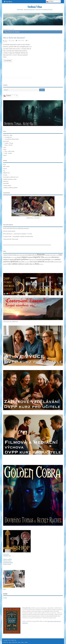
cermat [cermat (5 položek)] (14, 255)
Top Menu (8, 2)
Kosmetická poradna (8, 562)
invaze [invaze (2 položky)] (57, 255)
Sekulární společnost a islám (10, 179)
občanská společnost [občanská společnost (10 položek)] (21, 259)
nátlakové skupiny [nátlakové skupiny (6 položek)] (9, 259)
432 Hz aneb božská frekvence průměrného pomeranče (16, 228)
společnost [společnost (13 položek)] (14, 261)
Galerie (5, 155)
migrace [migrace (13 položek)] (25, 257)
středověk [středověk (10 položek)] (41, 262)
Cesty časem (6, 554)
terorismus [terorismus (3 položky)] (56, 262)
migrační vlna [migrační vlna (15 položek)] (39, 257)
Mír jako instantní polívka (9, 231)
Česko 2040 (6, 141)
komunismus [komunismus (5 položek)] (7, 257)
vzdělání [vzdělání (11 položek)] (14, 264)
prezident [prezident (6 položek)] (39, 259)
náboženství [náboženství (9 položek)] (55, 257)
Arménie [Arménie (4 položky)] (10, 255)
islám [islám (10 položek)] (60, 255)
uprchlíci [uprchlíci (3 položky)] (5, 264)
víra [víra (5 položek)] (34, 264)
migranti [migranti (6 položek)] (30, 257)
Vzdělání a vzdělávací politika (10, 188)
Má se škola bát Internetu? (14, 38)
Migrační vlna (6, 173)
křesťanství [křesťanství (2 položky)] (12, 257)
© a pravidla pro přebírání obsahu (12, 139)
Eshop (5, 149)
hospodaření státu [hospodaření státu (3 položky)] (49, 255)
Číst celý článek (8, 61)
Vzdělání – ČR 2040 (9, 143)
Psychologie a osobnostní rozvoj (11, 177)
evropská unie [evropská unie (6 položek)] (30, 255)
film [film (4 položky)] (36, 255)
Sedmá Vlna (35, 7)
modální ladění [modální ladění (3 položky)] (48, 257)
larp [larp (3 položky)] (16, 257)
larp (4, 171)
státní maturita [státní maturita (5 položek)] (33, 262)
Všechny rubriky (21, 41)
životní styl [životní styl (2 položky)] (41, 264)
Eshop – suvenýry (8, 153)
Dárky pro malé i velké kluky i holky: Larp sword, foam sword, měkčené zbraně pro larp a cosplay (26, 297)
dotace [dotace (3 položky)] (18, 255)
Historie (5, 169)
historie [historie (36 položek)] (41, 255)
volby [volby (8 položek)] (9, 264)
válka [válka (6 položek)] (31, 264)
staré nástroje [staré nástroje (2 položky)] (27, 262)
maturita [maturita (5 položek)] (19, 257)
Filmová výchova (7, 561)
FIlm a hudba (6, 166)
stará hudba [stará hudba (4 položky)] (21, 262)
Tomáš (6, 41)
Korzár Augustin (7, 564)
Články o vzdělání (7, 559)
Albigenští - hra (7, 556)
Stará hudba (6, 183)
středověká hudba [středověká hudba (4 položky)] (49, 262)
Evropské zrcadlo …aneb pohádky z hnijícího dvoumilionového (18, 236)
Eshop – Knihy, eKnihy (9, 151)
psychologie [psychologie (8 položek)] (46, 259)
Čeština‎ (7, 96)
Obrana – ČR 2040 (8, 145)
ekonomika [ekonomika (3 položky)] (22, 255)
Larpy (5, 147)
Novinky (5, 175)
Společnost (6, 181)
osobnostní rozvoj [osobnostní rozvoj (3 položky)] (33, 260)
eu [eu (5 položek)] (25, 255)
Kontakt (5, 598)
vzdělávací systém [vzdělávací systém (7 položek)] (23, 264)
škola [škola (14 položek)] (37, 264)
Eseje (4, 164)
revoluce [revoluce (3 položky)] (52, 260)
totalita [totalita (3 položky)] (60, 262)
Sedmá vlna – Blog (8, 135)
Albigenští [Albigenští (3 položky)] (5, 255)
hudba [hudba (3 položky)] (54, 255)
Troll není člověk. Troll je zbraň (11, 239)
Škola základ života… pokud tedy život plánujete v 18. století (17, 234)
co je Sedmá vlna (8, 137)
